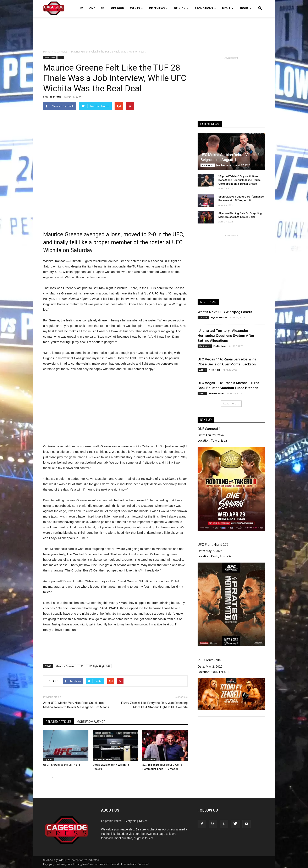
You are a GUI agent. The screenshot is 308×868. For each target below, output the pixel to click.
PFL (103, 8)
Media (228, 8)
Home (47, 52)
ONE (92, 8)
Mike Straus (54, 97)
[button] (260, 5)
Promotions (205, 8)
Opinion (181, 8)
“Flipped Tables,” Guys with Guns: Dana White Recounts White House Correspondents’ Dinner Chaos (240, 180)
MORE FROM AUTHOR (91, 722)
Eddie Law (219, 346)
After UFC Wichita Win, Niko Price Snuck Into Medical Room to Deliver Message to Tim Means (76, 705)
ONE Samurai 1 (209, 429)
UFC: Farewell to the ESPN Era (62, 765)
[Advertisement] (154, 31)
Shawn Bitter (216, 393)
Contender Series (103, 759)
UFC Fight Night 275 (213, 544)
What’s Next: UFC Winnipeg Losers (225, 312)
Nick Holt (214, 370)
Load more (231, 403)
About (246, 8)
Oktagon (118, 8)
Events (136, 8)
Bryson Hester (219, 317)
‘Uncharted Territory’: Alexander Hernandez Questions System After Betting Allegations (226, 336)
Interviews (158, 8)
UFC (81, 8)
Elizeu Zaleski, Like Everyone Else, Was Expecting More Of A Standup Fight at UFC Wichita (154, 705)
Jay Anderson (224, 165)
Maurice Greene (65, 666)
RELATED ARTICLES (59, 722)
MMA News (50, 57)
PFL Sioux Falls (209, 660)
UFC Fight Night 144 (99, 666)
